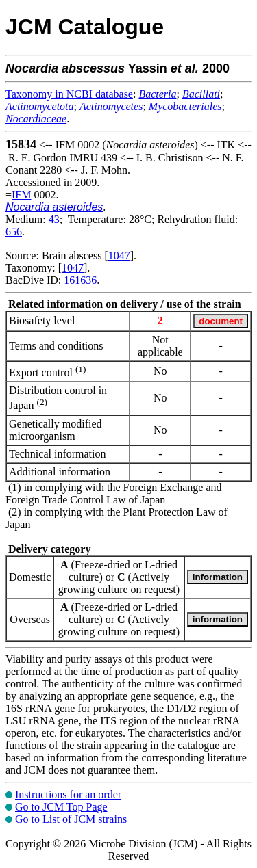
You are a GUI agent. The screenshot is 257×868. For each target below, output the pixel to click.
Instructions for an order (68, 794)
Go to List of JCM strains (71, 819)
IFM (21, 195)
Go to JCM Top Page (61, 807)
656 (14, 232)
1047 (119, 255)
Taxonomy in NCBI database (69, 94)
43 (54, 219)
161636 (80, 280)
